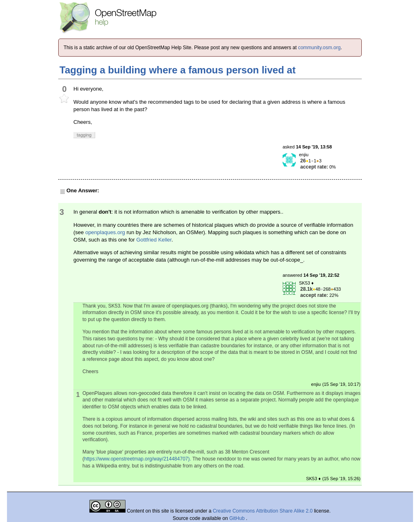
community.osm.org (320, 48)
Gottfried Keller (154, 240)
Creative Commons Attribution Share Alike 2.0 (263, 511)
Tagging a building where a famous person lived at (178, 70)
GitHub (238, 518)
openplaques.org (105, 232)
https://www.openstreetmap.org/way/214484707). (138, 459)
